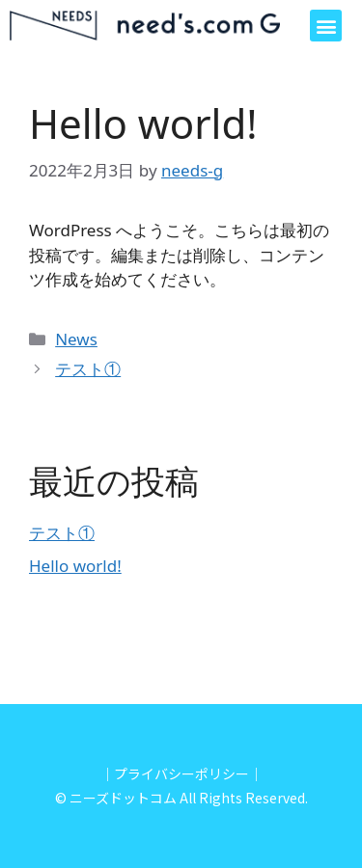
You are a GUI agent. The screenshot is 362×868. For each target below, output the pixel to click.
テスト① (88, 369)
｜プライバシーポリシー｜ (181, 773)
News (76, 339)
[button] (326, 26)
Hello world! (75, 566)
